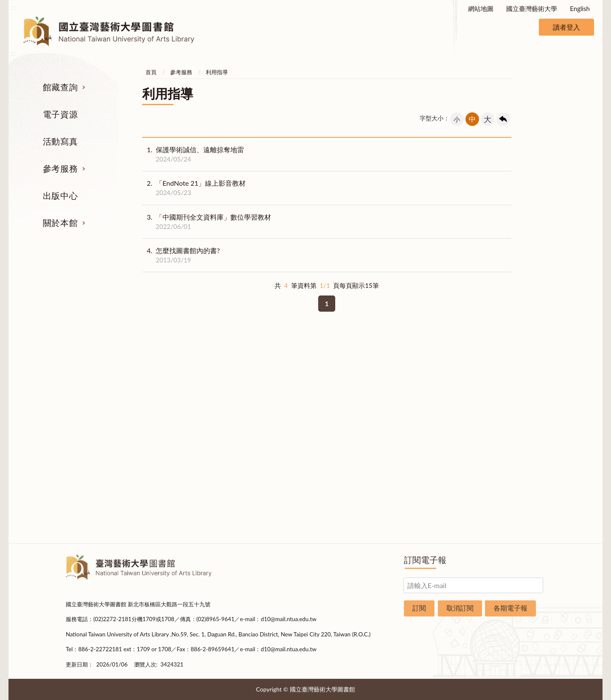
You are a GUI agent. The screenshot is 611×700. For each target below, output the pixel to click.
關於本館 (60, 223)
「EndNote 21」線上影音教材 (194, 188)
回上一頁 (503, 119)
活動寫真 (60, 141)
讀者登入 (566, 27)
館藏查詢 (60, 87)
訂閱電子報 (425, 560)
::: (13, 7)
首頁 (151, 72)
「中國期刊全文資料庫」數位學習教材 (207, 222)
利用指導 (217, 72)
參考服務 (60, 168)
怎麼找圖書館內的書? (181, 255)
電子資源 (60, 114)
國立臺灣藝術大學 (532, 8)
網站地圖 (481, 8)
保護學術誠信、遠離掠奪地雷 (193, 154)
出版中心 (60, 195)
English (580, 8)
